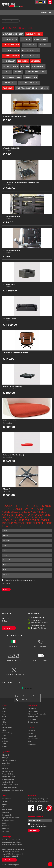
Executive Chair (29, 45)
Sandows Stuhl (9, 83)
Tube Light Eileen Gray (29, 83)
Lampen (4, 738)
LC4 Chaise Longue (10, 66)
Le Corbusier (32, 709)
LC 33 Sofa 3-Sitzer (30, 56)
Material (31, 733)
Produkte (5, 705)
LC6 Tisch (7, 72)
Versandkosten (6, 799)
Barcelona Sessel (10, 39)
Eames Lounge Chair (11, 45)
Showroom (5, 812)
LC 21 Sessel (45, 45)
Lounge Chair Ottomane (36, 72)
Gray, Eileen (32, 719)
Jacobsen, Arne (33, 717)
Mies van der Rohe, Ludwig (37, 714)
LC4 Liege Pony (38, 66)
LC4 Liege (25, 66)
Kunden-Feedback (34, 739)
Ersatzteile (14, 21)
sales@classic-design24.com (28, 696)
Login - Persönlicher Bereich (11, 818)
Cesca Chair (5, 766)
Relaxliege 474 (31, 77)
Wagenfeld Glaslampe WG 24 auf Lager (32, 88)
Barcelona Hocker (34, 34)
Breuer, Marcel (33, 722)
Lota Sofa (18, 72)
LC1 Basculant (9, 61)
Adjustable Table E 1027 (13, 34)
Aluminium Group (7, 771)
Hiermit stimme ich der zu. (19, 580)
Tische (4, 736)
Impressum (5, 831)
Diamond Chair (41, 39)
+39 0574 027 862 (25, 699)
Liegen (4, 717)
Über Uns (31, 727)
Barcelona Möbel (7, 782)
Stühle (4, 722)
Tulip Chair (8, 88)
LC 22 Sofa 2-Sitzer (11, 50)
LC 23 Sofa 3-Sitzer (30, 50)
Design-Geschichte (8, 820)
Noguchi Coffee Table (12, 77)
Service (5, 21)
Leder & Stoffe (7, 810)
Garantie (4, 804)
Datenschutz (5, 829)
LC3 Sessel (35, 61)
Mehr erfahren (8, 628)
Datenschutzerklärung (26, 580)
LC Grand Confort (7, 774)
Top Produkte (6, 752)
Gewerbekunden (7, 815)
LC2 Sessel (5, 755)
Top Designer (32, 705)
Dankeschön (32, 744)
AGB (29, 742)
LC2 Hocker (23, 61)
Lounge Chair (6, 763)
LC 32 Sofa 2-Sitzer (11, 56)
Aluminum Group (7, 727)
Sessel (4, 709)
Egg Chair (5, 769)
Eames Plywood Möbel (9, 787)
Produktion (32, 731)
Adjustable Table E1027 (9, 760)
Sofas (3, 714)
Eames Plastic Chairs (8, 777)
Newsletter (5, 826)
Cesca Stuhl (26, 39)
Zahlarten (5, 802)
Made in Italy (32, 736)
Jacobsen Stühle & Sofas (10, 785)
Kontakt (4, 823)
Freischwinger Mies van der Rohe (12, 790)
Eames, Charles (33, 711)
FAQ (3, 807)
